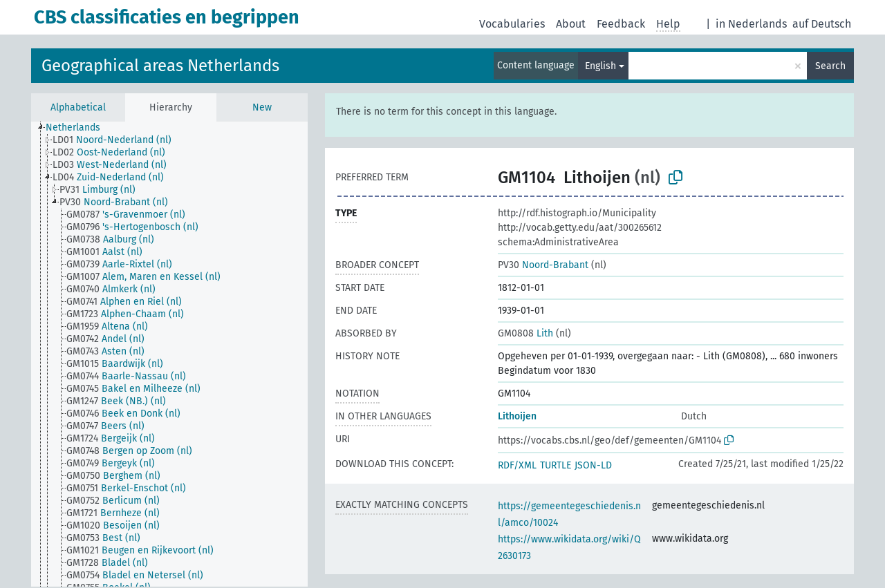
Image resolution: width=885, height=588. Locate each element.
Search (830, 66)
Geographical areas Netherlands (160, 66)
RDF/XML (517, 465)
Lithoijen (517, 416)
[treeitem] (79, 128)
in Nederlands (751, 24)
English (600, 66)
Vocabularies (512, 24)
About (571, 24)
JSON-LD (593, 465)
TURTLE (556, 465)
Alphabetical (78, 107)
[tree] (169, 354)
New (262, 107)
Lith (525, 333)
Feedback (621, 24)
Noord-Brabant (543, 265)
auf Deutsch (822, 24)
